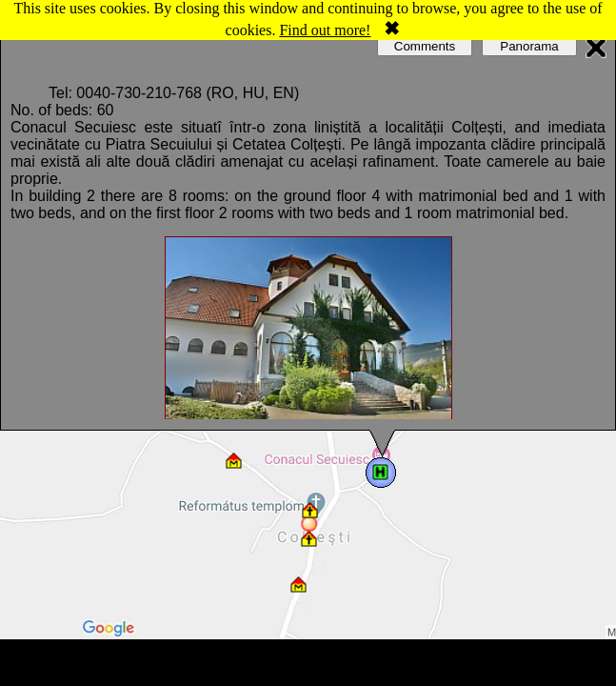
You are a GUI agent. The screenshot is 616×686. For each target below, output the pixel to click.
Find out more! (325, 30)
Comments (425, 46)
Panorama (529, 46)
